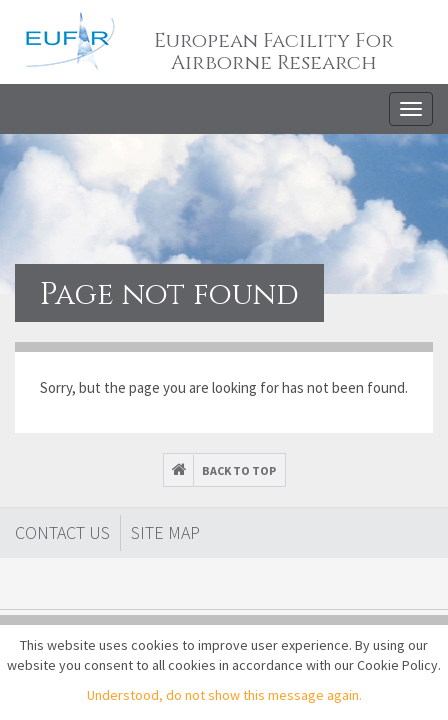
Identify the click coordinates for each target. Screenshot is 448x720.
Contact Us (62, 532)
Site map (165, 532)
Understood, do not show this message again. (224, 695)
